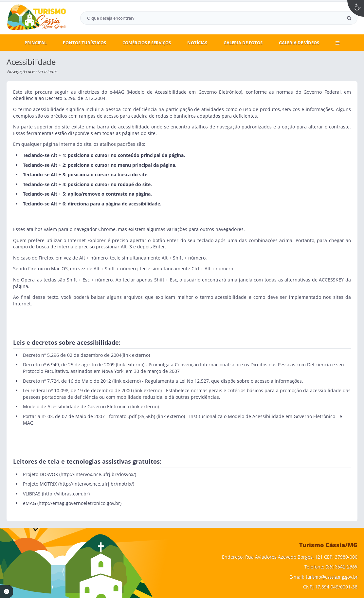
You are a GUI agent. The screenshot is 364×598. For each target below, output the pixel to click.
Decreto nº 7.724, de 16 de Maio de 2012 (67, 381)
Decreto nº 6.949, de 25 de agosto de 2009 (69, 365)
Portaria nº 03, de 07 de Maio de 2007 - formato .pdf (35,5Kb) (89, 416)
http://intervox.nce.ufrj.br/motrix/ (96, 484)
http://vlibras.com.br (66, 494)
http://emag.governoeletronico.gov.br (79, 503)
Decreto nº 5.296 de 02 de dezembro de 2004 (72, 355)
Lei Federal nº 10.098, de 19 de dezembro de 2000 (77, 390)
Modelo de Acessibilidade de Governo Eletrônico (76, 406)
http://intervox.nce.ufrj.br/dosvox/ (98, 474)
